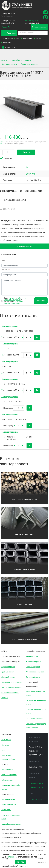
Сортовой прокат (10, 64)
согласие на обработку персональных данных (15, 299)
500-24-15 (8, 21)
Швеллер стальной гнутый (24, 569)
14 (27, 167)
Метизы (5, 698)
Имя (3, 260)
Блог (18, 38)
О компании (8, 38)
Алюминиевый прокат (35, 672)
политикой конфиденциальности (13, 302)
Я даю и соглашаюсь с (15, 301)
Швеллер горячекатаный (25, 534)
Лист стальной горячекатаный (24, 639)
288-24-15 (8, 14)
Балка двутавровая (30, 64)
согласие (10, 857)
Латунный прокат (33, 667)
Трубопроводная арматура (12, 687)
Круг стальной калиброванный (24, 499)
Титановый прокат (33, 677)
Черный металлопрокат (21, 60)
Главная (4, 60)
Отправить (41, 301)
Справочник (27, 38)
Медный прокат (32, 656)
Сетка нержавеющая (34, 719)
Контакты (7, 43)
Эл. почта (6, 269)
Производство (7, 770)
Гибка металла (7, 780)
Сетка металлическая (10, 693)
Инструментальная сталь (12, 682)
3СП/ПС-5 (31, 174)
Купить (26, 152)
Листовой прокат (8, 677)
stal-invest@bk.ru (32, 21)
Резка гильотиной (9, 805)
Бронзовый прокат (33, 661)
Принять (20, 862)
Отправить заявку (24, 246)
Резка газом (6, 810)
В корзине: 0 (8, 47)
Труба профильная (24, 604)
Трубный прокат (8, 672)
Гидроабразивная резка (11, 824)
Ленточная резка (8, 799)
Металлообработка (9, 775)
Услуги (38, 38)
